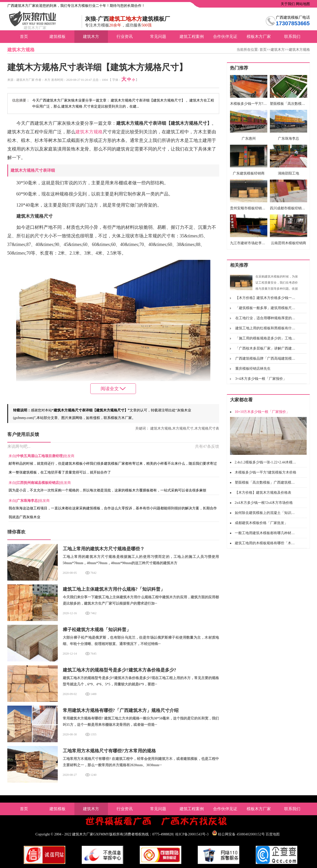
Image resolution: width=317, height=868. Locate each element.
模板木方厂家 (259, 36)
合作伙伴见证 (225, 36)
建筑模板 (57, 36)
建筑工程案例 (192, 36)
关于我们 (287, 4)
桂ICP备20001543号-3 (192, 834)
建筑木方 (91, 36)
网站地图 (302, 4)
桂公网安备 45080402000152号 (241, 834)
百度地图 (273, 834)
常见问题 (158, 36)
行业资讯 (125, 36)
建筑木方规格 (299, 50)
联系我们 (292, 36)
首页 (24, 36)
